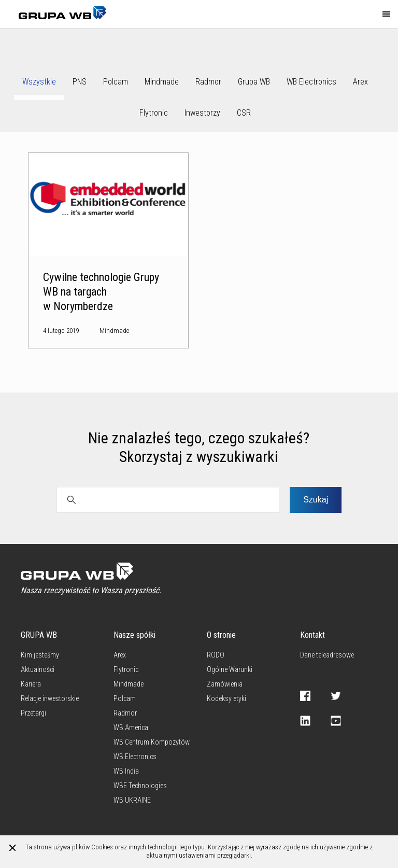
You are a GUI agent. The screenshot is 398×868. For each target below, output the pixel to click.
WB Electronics (311, 82)
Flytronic (154, 113)
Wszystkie (39, 82)
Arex (360, 82)
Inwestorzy (202, 113)
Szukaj (316, 500)
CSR (244, 113)
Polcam (116, 82)
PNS (80, 82)
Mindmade (162, 82)
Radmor (208, 82)
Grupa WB (254, 82)
